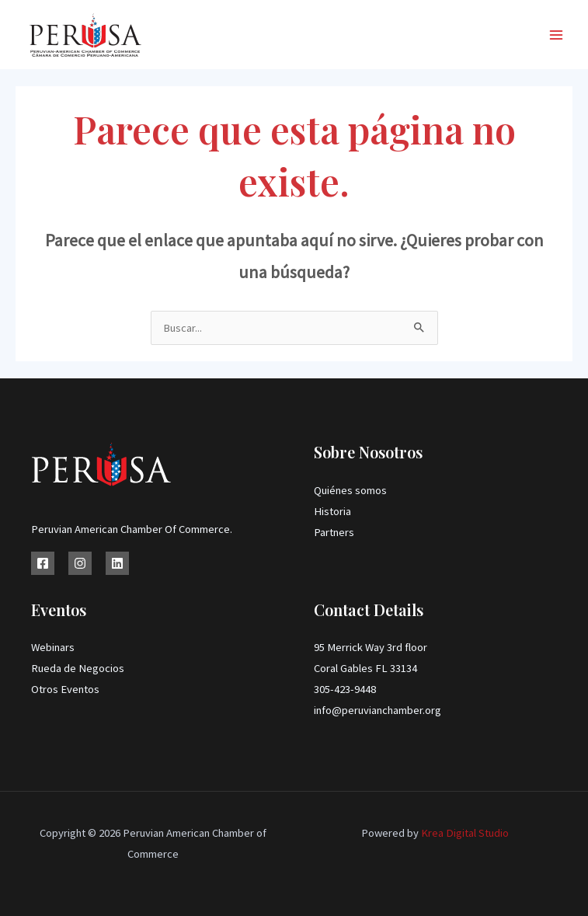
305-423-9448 (345, 689)
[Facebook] (43, 563)
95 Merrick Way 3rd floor (371, 647)
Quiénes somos (350, 490)
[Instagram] (80, 563)
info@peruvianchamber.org (378, 710)
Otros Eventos (65, 689)
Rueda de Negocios (78, 668)
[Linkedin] (117, 563)
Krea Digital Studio (464, 833)
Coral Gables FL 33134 (365, 668)
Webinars (53, 647)
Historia (332, 511)
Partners (334, 532)
